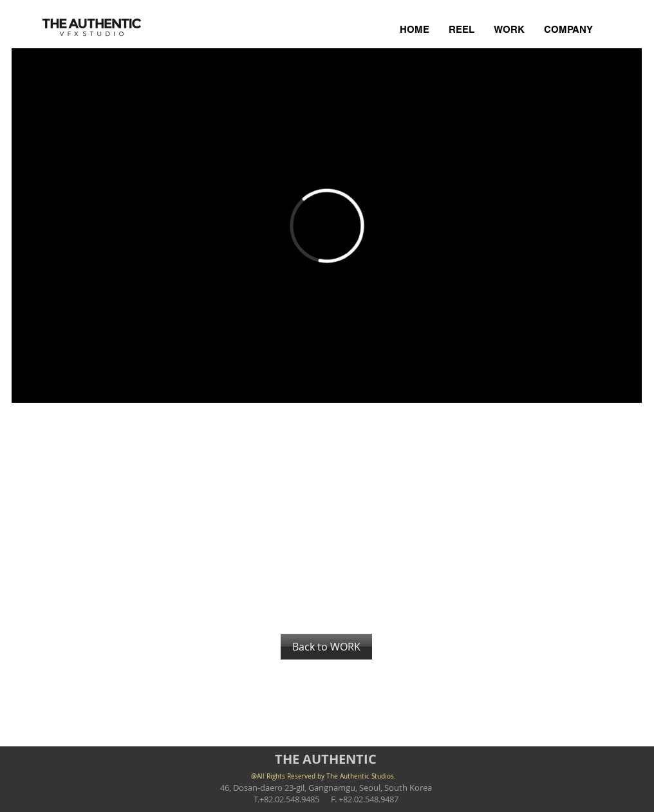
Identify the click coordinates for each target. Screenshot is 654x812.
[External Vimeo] (327, 226)
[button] (72, 441)
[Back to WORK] (326, 647)
